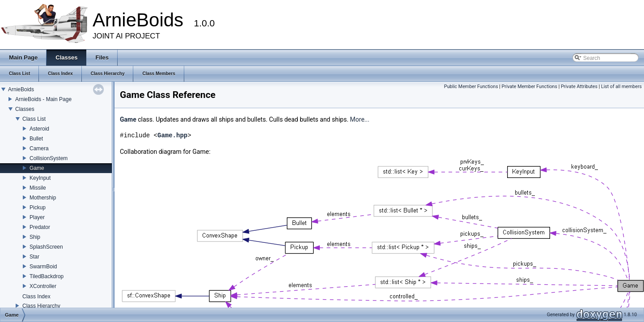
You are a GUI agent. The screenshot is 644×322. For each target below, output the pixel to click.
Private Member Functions (530, 87)
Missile (38, 188)
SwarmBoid (43, 267)
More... (360, 119)
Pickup (38, 208)
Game (37, 168)
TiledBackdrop (47, 276)
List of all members (621, 87)
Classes (25, 109)
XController (43, 286)
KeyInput (40, 178)
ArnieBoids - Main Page (43, 99)
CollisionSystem (49, 158)
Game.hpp (172, 135)
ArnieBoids (21, 89)
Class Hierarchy (41, 306)
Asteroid (39, 129)
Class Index (36, 297)
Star (34, 257)
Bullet (36, 139)
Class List (34, 119)
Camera (39, 148)
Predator (40, 227)
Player (37, 217)
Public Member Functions (471, 87)
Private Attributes (579, 87)
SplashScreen (46, 247)
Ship (35, 237)
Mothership (43, 198)
